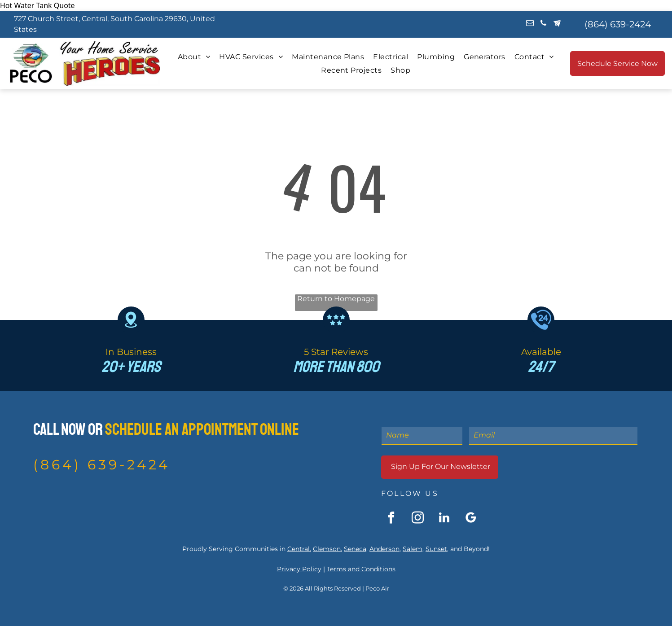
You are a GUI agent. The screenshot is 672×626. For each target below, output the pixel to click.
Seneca (355, 549)
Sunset (436, 549)
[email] (530, 24)
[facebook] (391, 519)
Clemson (327, 549)
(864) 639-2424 (102, 465)
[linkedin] (444, 519)
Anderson (384, 549)
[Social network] (557, 24)
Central (299, 549)
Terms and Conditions (361, 569)
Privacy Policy (299, 569)
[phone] (543, 24)
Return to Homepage (336, 299)
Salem (413, 549)
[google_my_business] (470, 519)
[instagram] (417, 519)
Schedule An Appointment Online (202, 430)
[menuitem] (194, 57)
